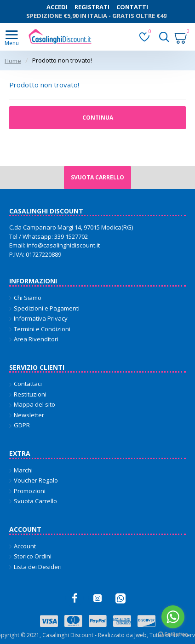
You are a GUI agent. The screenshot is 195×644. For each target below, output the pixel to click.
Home (13, 61)
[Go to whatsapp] (173, 617)
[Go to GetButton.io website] (173, 635)
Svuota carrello (97, 177)
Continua (98, 118)
